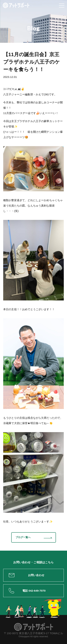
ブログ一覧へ (23, 537)
